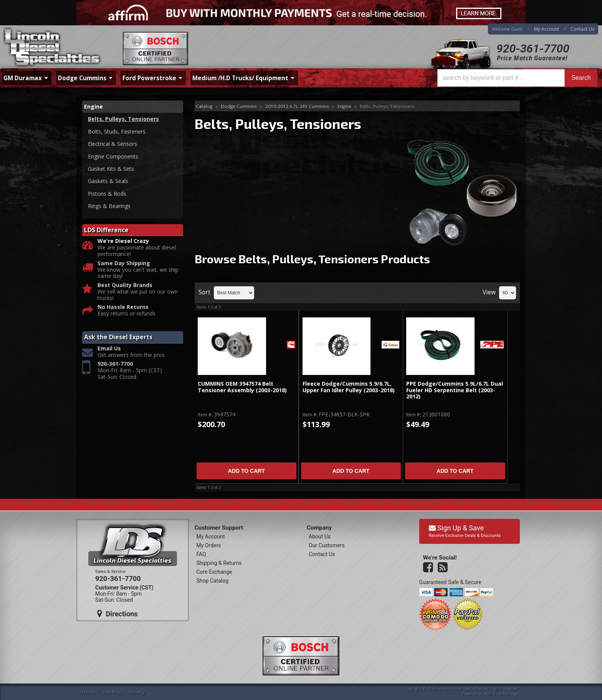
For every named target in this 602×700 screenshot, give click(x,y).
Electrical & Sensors (112, 144)
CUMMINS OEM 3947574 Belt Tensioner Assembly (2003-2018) (242, 387)
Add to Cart (246, 471)
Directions (117, 614)
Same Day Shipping (124, 263)
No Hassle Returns (123, 307)
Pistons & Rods (107, 194)
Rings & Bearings (109, 206)
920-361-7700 (533, 49)
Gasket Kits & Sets (111, 169)
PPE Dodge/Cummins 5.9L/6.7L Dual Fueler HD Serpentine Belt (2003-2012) (455, 390)
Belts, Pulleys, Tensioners (123, 119)
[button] (517, 78)
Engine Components (113, 156)
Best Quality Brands (125, 285)
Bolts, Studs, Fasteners (117, 131)
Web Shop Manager (501, 694)
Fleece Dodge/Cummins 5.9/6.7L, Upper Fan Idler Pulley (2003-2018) (349, 387)
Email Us (109, 349)
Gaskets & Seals (108, 181)
